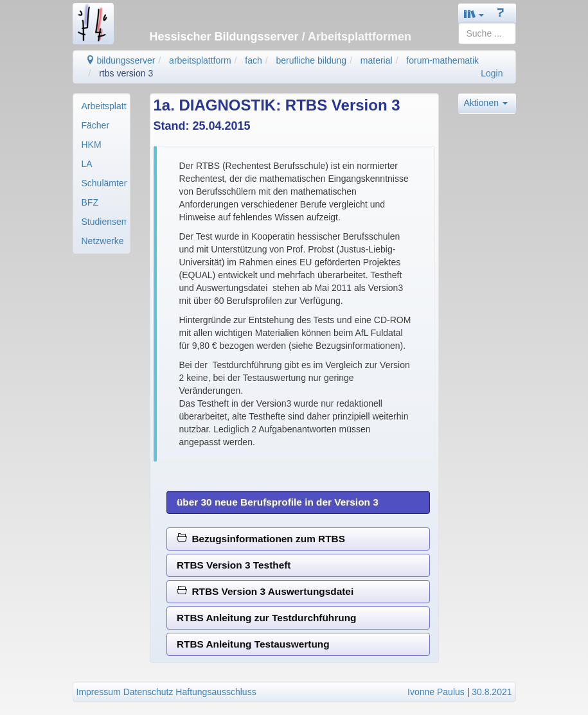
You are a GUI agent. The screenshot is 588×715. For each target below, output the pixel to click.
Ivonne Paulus (436, 692)
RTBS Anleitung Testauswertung (253, 644)
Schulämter (104, 183)
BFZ (90, 202)
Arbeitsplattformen (104, 106)
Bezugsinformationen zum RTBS (261, 539)
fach (253, 60)
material (377, 60)
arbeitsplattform (200, 60)
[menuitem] (102, 106)
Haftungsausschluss (216, 692)
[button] (474, 14)
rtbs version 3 (126, 73)
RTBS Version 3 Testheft (234, 565)
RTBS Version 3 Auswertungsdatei (265, 591)
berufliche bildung (311, 60)
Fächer (96, 125)
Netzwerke (103, 241)
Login (492, 73)
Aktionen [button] (486, 103)
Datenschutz (148, 692)
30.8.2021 (492, 692)
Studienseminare (104, 222)
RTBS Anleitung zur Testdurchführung (267, 618)
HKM (92, 145)
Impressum (99, 692)
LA (87, 164)
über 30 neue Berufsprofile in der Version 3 (278, 502)
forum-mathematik (442, 60)
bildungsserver (120, 60)
